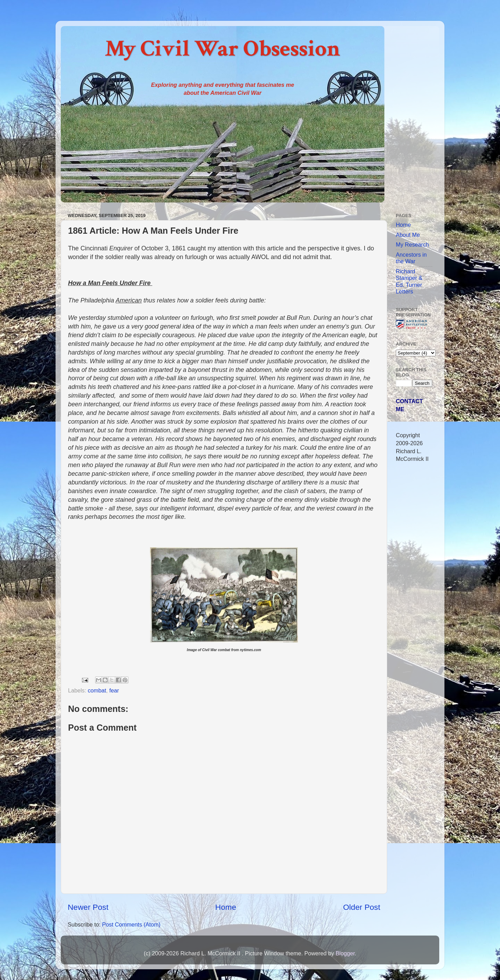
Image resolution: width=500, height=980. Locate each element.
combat (97, 690)
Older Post (362, 907)
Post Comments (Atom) (131, 924)
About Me (408, 235)
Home (226, 907)
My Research (412, 244)
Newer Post (88, 907)
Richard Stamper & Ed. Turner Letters (409, 281)
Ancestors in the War (411, 258)
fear (114, 690)
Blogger (345, 953)
